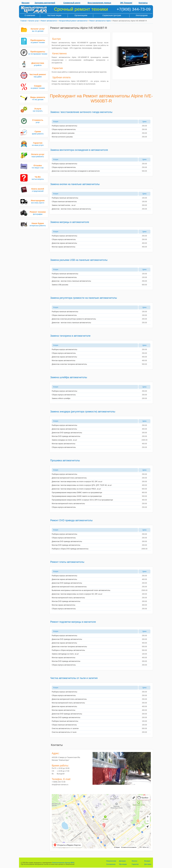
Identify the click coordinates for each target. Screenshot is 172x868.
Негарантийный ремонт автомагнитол (73, 21)
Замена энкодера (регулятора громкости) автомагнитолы (83, 412)
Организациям (81, 15)
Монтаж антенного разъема (62, 137)
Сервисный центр (72, 3)
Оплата (135, 861)
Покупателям (111, 861)
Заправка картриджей (45, 3)
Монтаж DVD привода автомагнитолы (66, 436)
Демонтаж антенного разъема (63, 133)
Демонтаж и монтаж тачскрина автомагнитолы (69, 364)
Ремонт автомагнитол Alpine (100, 21)
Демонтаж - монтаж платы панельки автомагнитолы (71, 209)
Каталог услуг (34, 21)
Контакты (143, 3)
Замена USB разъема (60, 285)
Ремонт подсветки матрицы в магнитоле (73, 622)
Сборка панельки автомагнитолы (64, 202)
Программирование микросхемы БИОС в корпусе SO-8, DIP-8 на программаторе (82, 500)
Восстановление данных (99, 3)
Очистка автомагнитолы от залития (65, 728)
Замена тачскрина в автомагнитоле (70, 336)
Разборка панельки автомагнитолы (65, 198)
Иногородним (142, 15)
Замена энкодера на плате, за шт (64, 440)
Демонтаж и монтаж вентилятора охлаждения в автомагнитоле (76, 171)
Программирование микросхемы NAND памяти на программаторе (77, 496)
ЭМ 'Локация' (126, 3)
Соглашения (111, 864)
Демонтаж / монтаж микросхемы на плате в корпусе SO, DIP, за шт (77, 482)
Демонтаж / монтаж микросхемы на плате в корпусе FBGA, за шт (76, 489)
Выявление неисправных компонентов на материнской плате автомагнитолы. (81, 590)
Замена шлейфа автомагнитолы (69, 377)
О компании (30, 15)
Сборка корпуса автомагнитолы (64, 129)
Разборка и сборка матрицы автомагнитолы (68, 650)
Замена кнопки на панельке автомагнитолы (75, 184)
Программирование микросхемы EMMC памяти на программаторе (77, 493)
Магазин (25, 3)
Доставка (148, 864)
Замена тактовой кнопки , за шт (64, 205)
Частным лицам (54, 15)
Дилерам (122, 861)
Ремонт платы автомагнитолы (67, 562)
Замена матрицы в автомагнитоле (70, 222)
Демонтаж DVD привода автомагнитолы (67, 433)
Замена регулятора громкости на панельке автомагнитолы (84, 298)
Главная (24, 21)
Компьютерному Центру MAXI (63, 863)
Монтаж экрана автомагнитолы (64, 247)
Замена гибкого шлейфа (61, 398)
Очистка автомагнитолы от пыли (64, 732)
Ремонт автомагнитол (49, 21)
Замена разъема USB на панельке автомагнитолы (79, 260)
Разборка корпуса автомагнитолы (64, 126)
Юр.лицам (123, 864)
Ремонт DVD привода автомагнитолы (71, 520)
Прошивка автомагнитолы (65, 460)
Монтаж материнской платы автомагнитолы (68, 504)
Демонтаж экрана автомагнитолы (64, 243)
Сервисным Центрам (112, 15)
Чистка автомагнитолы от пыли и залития (74, 678)
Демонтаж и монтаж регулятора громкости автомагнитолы (74, 319)
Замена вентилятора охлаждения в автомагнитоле (79, 150)
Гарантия (135, 864)
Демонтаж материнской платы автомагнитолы (69, 478)
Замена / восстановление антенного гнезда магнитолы (81, 112)
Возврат (147, 861)
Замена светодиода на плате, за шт (65, 654)
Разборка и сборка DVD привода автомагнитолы (70, 549)
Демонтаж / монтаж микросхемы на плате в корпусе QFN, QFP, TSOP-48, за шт (82, 485)
